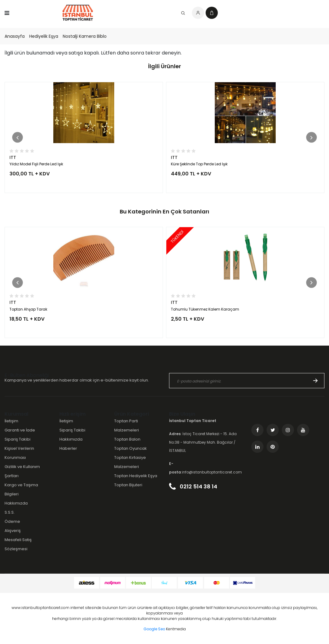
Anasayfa (15, 36)
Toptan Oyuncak (131, 448)
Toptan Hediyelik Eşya (136, 476)
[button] (18, 137)
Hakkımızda (16, 503)
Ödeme (12, 521)
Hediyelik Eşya (44, 36)
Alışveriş (13, 531)
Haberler (68, 448)
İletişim (11, 421)
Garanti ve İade (20, 430)
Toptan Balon (127, 439)
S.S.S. (10, 512)
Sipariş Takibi (18, 439)
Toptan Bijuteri (128, 485)
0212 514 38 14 (193, 486)
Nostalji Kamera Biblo (85, 36)
